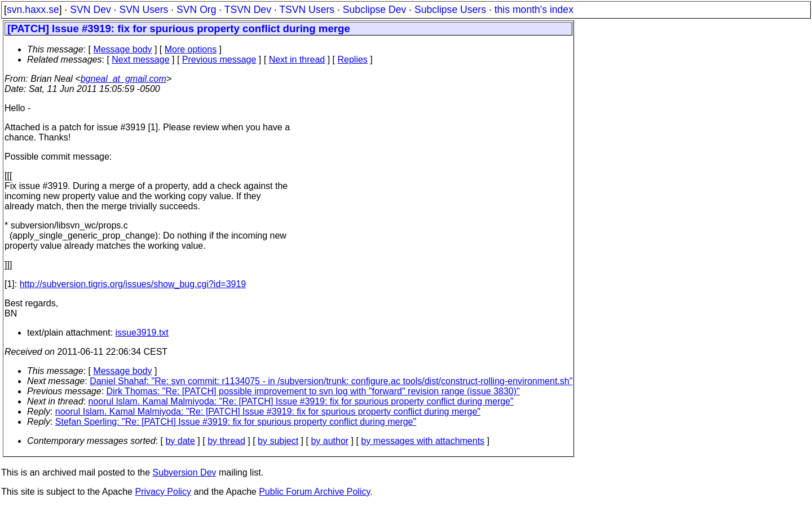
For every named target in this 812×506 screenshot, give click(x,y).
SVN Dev (90, 10)
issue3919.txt (142, 333)
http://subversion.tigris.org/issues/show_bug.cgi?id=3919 (133, 284)
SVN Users (144, 10)
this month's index (534, 10)
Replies (353, 60)
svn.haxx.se (33, 10)
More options (191, 49)
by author (330, 441)
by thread (226, 441)
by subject (278, 441)
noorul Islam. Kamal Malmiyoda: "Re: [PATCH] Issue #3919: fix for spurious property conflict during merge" (301, 401)
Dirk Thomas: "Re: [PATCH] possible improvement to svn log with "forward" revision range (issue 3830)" (313, 391)
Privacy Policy (163, 492)
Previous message (219, 60)
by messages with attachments (423, 441)
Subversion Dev (185, 472)
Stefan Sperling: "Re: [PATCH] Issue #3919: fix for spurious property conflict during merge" (236, 422)
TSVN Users (307, 10)
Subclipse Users (450, 10)
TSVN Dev (248, 10)
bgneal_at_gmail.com (123, 79)
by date (180, 441)
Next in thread (297, 60)
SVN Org (196, 10)
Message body (122, 49)
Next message (140, 60)
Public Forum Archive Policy (314, 492)
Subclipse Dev (374, 10)
